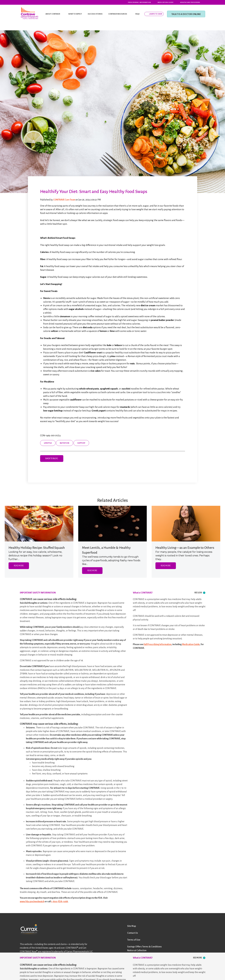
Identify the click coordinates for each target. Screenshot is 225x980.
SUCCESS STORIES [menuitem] (95, 14)
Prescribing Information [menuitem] (139, 2)
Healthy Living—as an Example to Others (185, 548)
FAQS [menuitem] (137, 14)
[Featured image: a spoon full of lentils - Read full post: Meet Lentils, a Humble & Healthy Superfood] (113, 524)
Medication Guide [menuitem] (166, 2)
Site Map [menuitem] (132, 926)
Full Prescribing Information (158, 644)
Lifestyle (48, 443)
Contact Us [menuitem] (133, 933)
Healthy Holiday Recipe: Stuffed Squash (37, 548)
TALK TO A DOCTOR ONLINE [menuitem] (186, 14)
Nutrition (64, 443)
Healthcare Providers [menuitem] (190, 2)
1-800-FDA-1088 (59, 901)
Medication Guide (191, 644)
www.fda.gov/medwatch (32, 901)
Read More (19, 566)
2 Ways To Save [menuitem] (156, 14)
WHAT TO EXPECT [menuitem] (75, 14)
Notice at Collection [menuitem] (137, 950)
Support (81, 443)
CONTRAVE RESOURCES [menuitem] (118, 14)
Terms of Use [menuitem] (134, 940)
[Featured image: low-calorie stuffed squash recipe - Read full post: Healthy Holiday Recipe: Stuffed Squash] (39, 524)
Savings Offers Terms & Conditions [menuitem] (144, 947)
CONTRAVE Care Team (64, 200)
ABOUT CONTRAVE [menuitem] (53, 14)
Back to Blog (52, 459)
